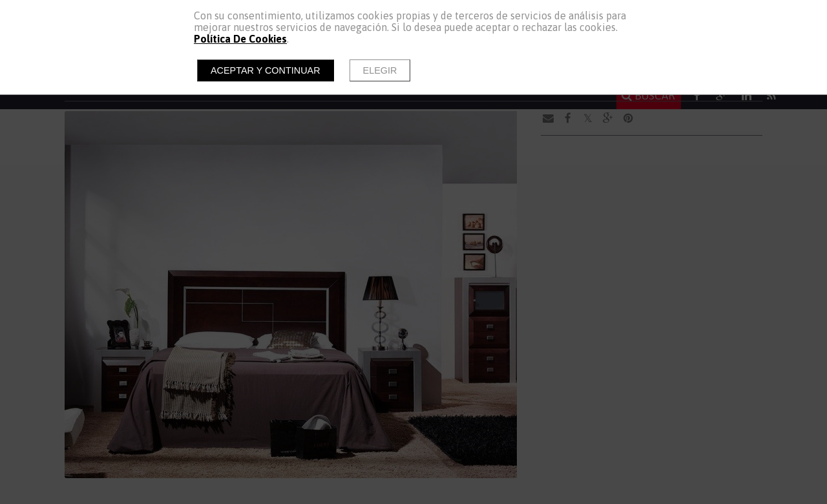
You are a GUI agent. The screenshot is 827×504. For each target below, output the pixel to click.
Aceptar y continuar (266, 70)
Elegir (380, 70)
